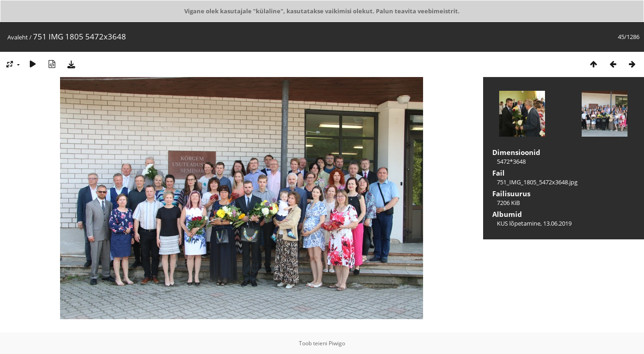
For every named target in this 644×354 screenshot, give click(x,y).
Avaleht (18, 37)
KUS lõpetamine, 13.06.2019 (534, 223)
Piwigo (337, 343)
